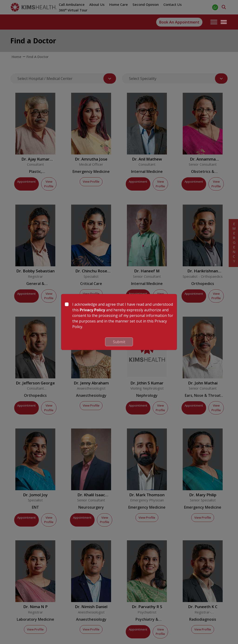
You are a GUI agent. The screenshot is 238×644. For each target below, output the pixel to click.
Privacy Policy (92, 310)
